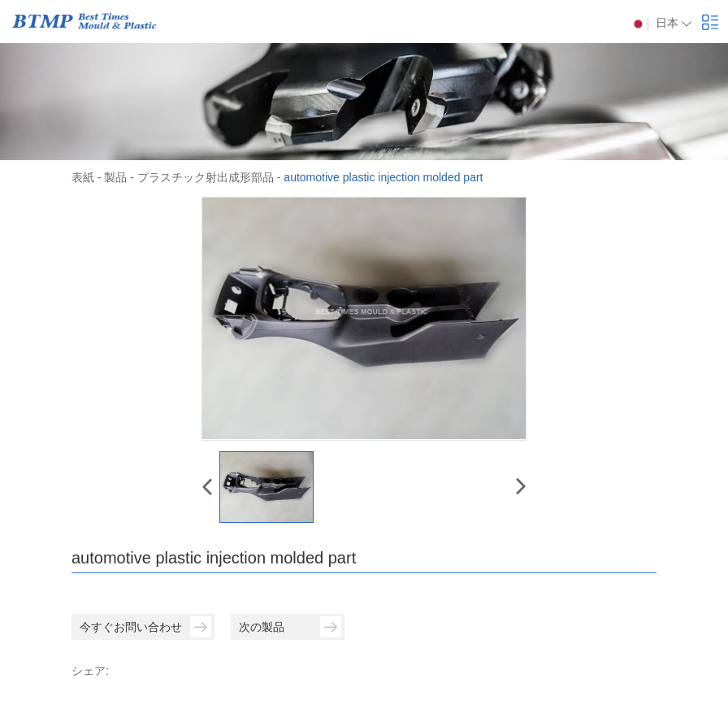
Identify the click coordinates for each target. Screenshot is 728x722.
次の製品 (290, 627)
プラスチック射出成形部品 (206, 177)
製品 (115, 177)
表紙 (83, 177)
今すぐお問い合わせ (145, 627)
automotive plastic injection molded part (383, 177)
